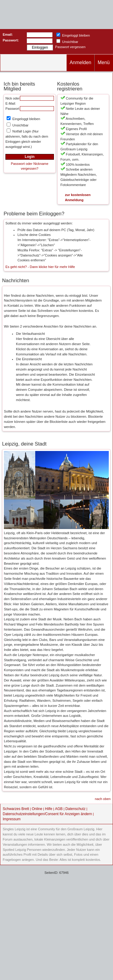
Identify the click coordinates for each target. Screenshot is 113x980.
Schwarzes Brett (16, 809)
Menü (104, 62)
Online (37, 809)
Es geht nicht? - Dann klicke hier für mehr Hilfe (40, 267)
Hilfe (49, 809)
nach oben (103, 799)
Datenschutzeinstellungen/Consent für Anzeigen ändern (47, 814)
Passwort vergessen (70, 47)
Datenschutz (75, 809)
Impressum (12, 819)
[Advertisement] (56, 922)
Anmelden (80, 62)
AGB (59, 809)
